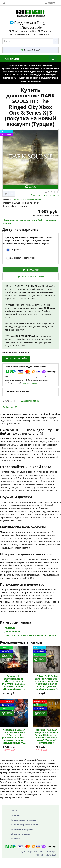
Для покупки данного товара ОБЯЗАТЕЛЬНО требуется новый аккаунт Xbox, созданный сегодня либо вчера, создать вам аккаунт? (27, 240)
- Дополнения (11, 631)
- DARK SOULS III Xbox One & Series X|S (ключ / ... (32, 635)
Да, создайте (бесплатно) (20, 258)
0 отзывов (36, 195)
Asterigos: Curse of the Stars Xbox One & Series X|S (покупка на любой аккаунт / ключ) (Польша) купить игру (14, 736)
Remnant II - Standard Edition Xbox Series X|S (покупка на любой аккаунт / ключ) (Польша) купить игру (14, 682)
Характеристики (30, 401)
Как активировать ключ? (24, 825)
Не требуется (15, 250)
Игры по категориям (22, 829)
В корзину (30, 270)
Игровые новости (20, 834)
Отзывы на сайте (16, 359)
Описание (9, 401)
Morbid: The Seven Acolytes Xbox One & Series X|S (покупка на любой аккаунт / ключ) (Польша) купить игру (46, 736)
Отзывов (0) (10, 407)
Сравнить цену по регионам (46, 215)
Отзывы (15, 815)
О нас (14, 811)
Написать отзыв (51, 195)
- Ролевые (9, 628)
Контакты (16, 839)
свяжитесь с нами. (30, 383)
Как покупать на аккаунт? (25, 820)
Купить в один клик (30, 277)
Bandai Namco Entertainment (27, 200)
